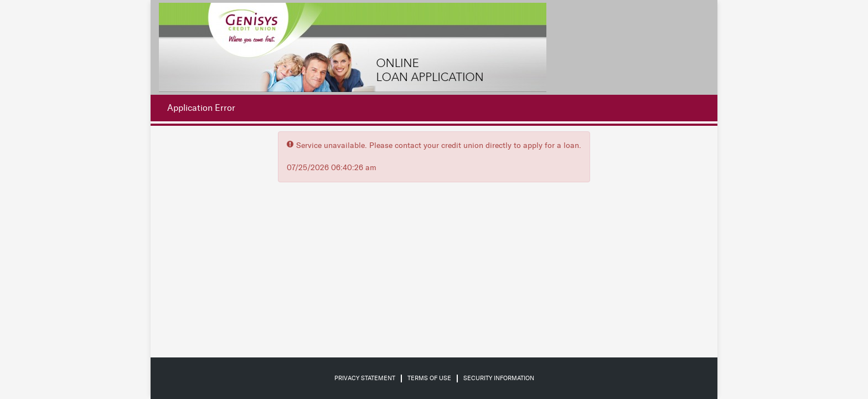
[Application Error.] (198, 108)
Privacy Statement (365, 378)
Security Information (499, 378)
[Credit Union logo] (353, 47)
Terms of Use (429, 378)
